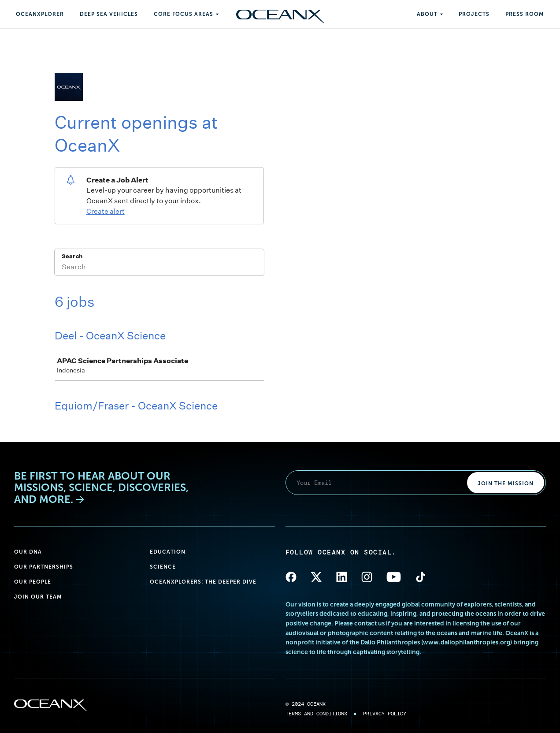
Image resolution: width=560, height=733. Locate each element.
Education (168, 552)
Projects (474, 14)
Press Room (525, 14)
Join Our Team (38, 597)
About (427, 14)
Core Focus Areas (184, 14)
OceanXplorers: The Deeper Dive (203, 582)
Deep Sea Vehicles (109, 14)
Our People (33, 582)
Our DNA (28, 552)
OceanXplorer (40, 14)
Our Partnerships (44, 567)
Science (163, 567)
